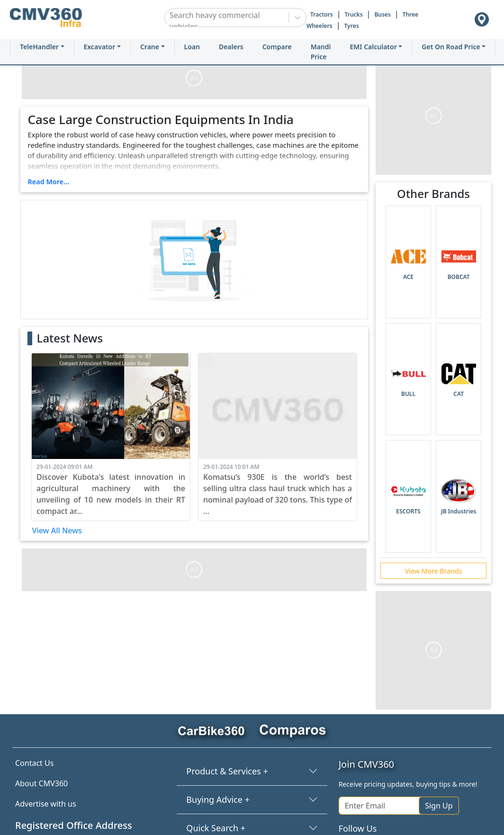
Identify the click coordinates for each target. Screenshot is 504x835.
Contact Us (34, 763)
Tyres (352, 26)
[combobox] (171, 21)
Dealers (231, 47)
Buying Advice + (218, 799)
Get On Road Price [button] (451, 47)
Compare (277, 47)
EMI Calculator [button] (373, 47)
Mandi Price (321, 52)
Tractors (322, 14)
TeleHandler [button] (39, 47)
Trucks (353, 14)
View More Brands (434, 571)
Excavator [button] (100, 47)
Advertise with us (46, 804)
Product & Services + (227, 771)
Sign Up (439, 806)
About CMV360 (41, 783)
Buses (382, 14)
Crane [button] (150, 47)
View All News (57, 530)
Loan (192, 47)
